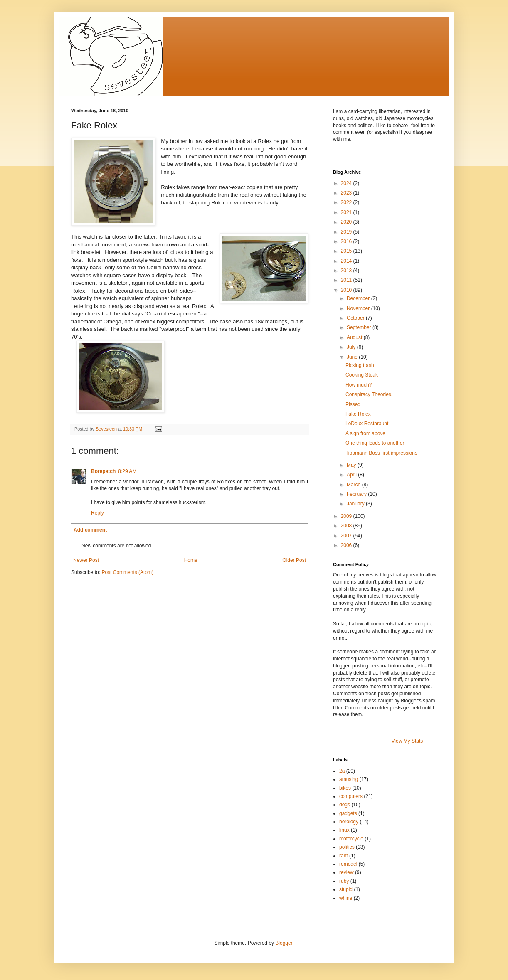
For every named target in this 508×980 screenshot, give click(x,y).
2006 (347, 545)
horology (349, 822)
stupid (346, 889)
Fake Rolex (358, 414)
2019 (347, 232)
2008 (347, 526)
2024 (347, 183)
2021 (347, 212)
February (357, 494)
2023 (347, 193)
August (355, 337)
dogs (345, 805)
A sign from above (365, 433)
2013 (347, 271)
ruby (344, 881)
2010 (347, 290)
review (346, 872)
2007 (347, 536)
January (356, 504)
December (359, 298)
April (352, 475)
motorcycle (351, 839)
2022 (347, 202)
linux (344, 830)
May (352, 465)
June (353, 357)
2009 (347, 516)
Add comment (90, 530)
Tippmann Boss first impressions (381, 453)
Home (191, 560)
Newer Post (86, 560)
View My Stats (407, 741)
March (354, 485)
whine (346, 898)
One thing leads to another (375, 443)
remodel (348, 864)
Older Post (294, 560)
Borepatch (103, 471)
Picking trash (360, 365)
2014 (347, 261)
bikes (345, 788)
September (360, 327)
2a (342, 771)
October (356, 318)
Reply (97, 513)
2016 (347, 241)
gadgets (348, 813)
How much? (359, 385)
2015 (347, 251)
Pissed (353, 404)
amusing (349, 779)
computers (351, 796)
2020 (347, 222)
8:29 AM (127, 471)
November (359, 308)
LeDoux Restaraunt (367, 424)
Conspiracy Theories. (369, 394)
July (352, 347)
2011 (347, 280)
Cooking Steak (362, 375)
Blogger (284, 943)
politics (347, 847)
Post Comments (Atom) (127, 572)
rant (344, 856)
